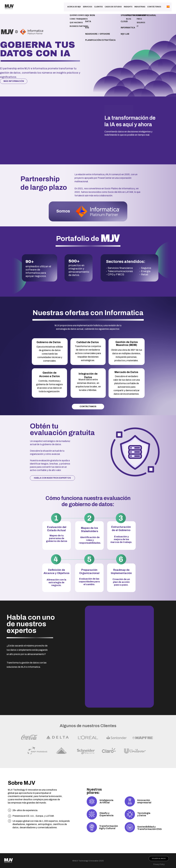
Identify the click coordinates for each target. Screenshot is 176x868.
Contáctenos (154, 7)
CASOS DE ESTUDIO (113, 7)
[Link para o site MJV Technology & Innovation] (9, 11)
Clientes (98, 7)
